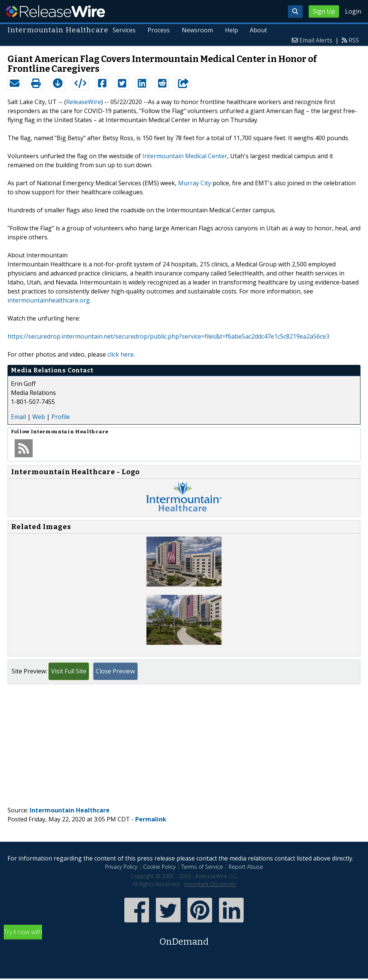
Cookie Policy (159, 867)
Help (231, 30)
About (258, 30)
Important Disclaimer (210, 884)
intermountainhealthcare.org (49, 300)
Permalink (151, 819)
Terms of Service (202, 867)
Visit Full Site (69, 671)
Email (18, 417)
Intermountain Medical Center (185, 156)
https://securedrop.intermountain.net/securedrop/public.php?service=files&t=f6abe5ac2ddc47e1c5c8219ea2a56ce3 (168, 336)
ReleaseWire (55, 11)
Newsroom (197, 30)
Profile (61, 417)
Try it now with (184, 938)
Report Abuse (246, 867)
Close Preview (115, 671)
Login (353, 11)
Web (39, 417)
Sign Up (324, 11)
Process (158, 30)
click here (121, 354)
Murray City (195, 183)
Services (124, 30)
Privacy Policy (121, 867)
